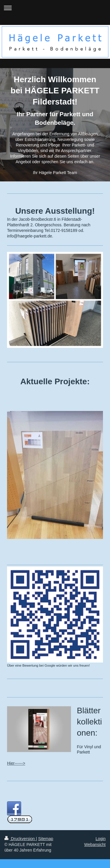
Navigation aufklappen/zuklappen (55, 8)
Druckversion (20, 839)
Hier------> (16, 763)
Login (101, 839)
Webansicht (95, 845)
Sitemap (46, 839)
